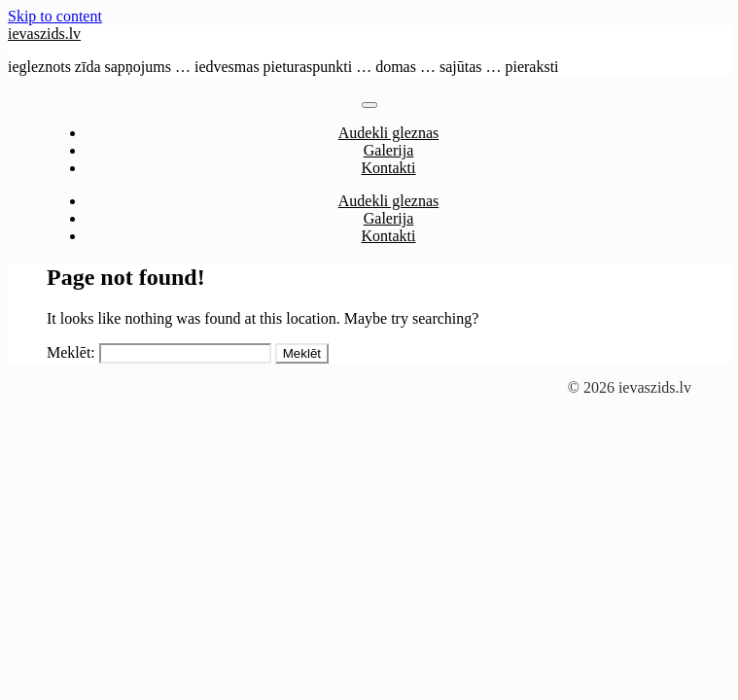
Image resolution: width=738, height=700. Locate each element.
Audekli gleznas (389, 133)
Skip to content (55, 16)
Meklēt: (71, 352)
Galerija (389, 150)
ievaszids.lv (44, 34)
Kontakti (389, 168)
